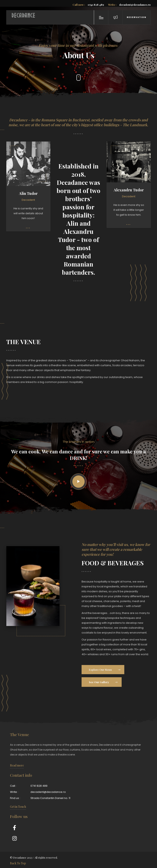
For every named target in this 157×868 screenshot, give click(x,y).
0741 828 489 (88, 5)
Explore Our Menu (104, 670)
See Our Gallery (103, 682)
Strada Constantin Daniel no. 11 (50, 798)
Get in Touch (18, 807)
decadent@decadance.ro (129, 5)
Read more (17, 765)
